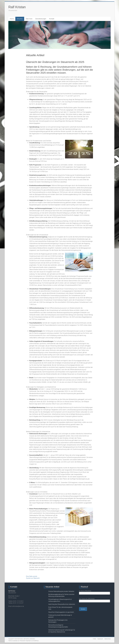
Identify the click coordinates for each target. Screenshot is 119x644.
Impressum (100, 639)
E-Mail (94, 639)
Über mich (29, 19)
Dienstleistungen (41, 19)
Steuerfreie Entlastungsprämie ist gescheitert (61, 612)
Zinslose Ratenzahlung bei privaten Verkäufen (61, 591)
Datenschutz (108, 639)
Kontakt (52, 19)
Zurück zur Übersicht (33, 578)
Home (12, 19)
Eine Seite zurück (32, 576)
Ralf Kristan (17, 7)
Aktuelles (20, 19)
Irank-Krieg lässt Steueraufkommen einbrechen (62, 604)
